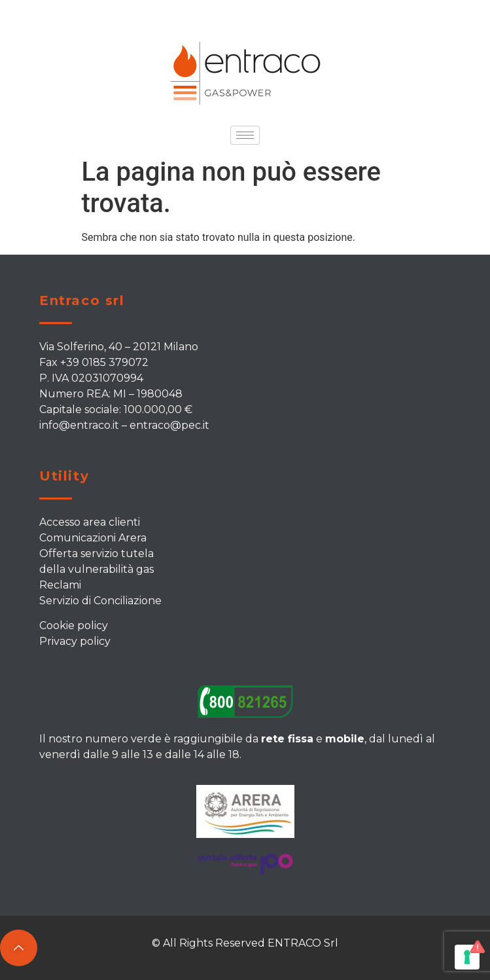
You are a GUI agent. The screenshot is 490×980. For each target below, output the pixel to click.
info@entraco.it (79, 425)
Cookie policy (74, 626)
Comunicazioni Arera (93, 538)
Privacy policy (75, 641)
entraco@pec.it (169, 425)
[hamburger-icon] (245, 135)
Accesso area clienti (90, 522)
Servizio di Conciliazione (100, 601)
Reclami (60, 585)
